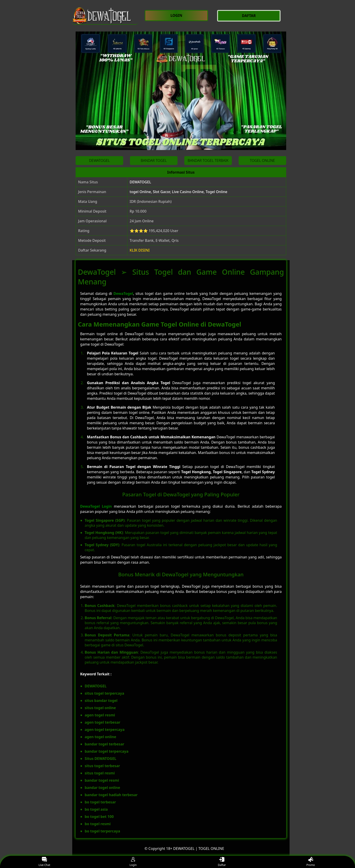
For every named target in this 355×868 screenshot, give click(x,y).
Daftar (222, 862)
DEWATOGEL (140, 182)
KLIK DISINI (140, 250)
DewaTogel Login (96, 506)
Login (133, 862)
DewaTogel (123, 293)
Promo (311, 862)
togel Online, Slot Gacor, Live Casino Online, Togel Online (179, 192)
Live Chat (44, 862)
